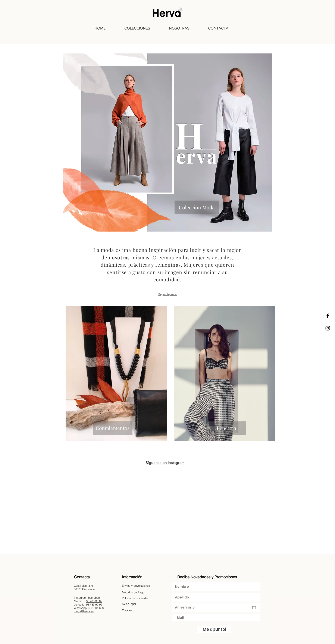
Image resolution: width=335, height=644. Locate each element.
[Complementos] (113, 428)
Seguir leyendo (168, 294)
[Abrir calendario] (254, 607)
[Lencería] (226, 428)
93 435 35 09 (94, 601)
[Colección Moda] (197, 207)
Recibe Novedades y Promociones (207, 577)
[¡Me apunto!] (214, 630)
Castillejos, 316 (83, 586)
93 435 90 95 (94, 604)
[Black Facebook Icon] (328, 316)
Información (132, 577)
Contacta (82, 577)
